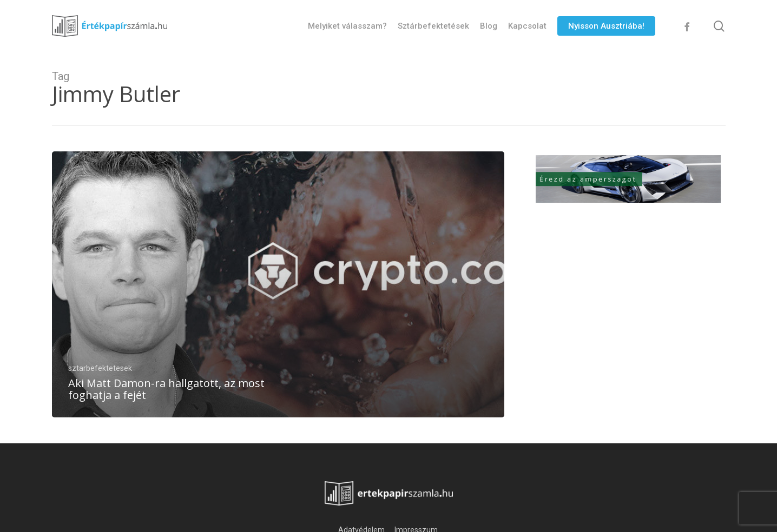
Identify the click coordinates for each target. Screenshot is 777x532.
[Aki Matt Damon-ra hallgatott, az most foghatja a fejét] (278, 284)
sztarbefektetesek (100, 368)
